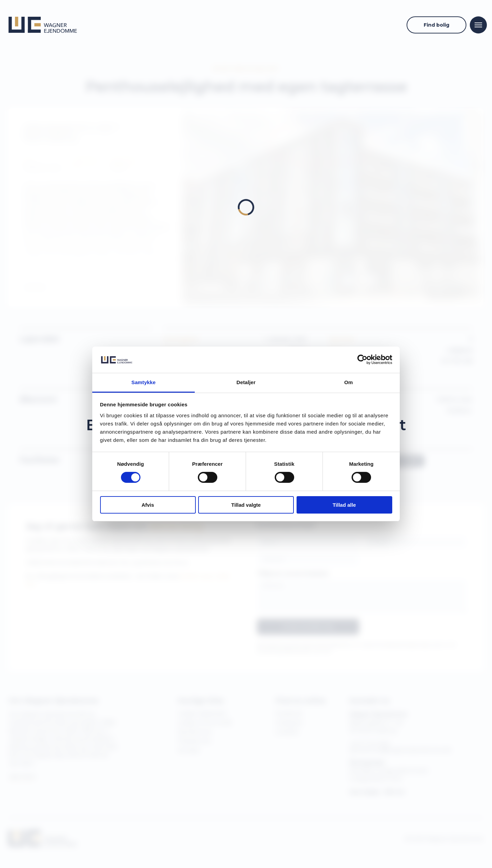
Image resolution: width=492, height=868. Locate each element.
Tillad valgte (246, 505)
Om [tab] (348, 382)
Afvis (148, 505)
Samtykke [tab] (144, 382)
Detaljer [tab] (246, 382)
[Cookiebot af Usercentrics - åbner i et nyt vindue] (362, 360)
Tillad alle (344, 505)
